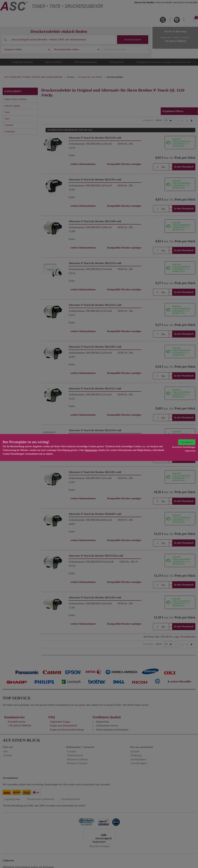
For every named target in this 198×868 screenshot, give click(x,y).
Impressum (190, 451)
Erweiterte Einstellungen (184, 447)
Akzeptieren (187, 442)
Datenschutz (91, 450)
